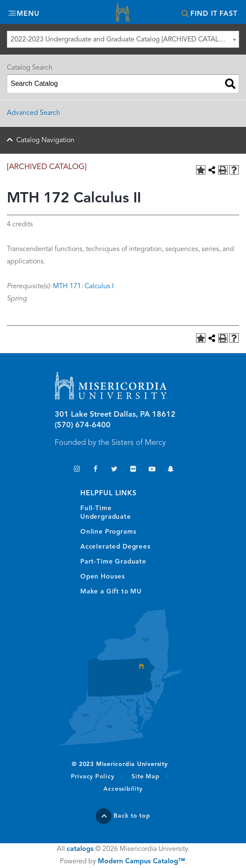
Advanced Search (34, 113)
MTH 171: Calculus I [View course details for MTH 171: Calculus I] (83, 286)
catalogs (80, 849)
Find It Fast (214, 14)
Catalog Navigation (45, 140)
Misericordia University (123, 13)
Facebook (95, 470)
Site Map (145, 777)
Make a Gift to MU (111, 592)
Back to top (132, 816)
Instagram (77, 470)
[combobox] (123, 39)
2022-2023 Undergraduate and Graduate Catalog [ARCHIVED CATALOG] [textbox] (121, 40)
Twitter (114, 470)
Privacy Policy (97, 776)
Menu (28, 14)
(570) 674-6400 (83, 425)
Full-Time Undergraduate (106, 513)
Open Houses (103, 577)
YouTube (152, 470)
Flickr (133, 470)
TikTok (58, 470)
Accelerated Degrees (116, 547)
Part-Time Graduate (113, 562)
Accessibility (123, 789)
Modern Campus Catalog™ (141, 862)
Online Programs (108, 532)
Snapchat (171, 470)
